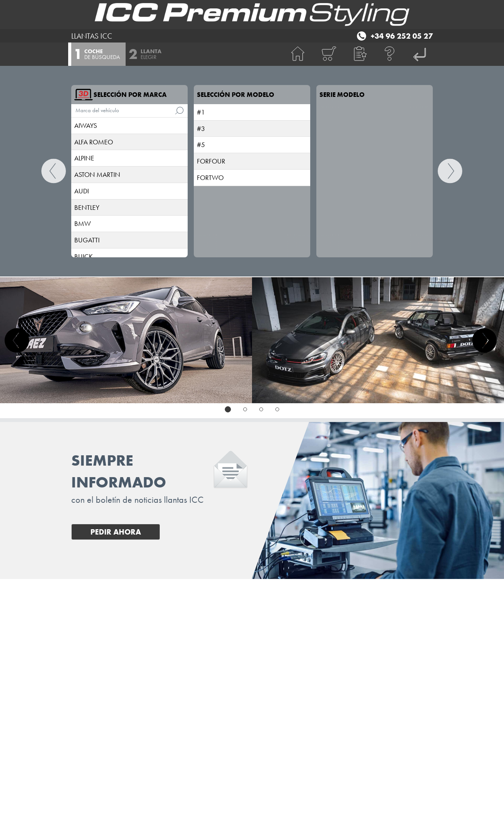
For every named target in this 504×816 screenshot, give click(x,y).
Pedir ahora (116, 532)
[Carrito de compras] (329, 54)
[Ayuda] (390, 54)
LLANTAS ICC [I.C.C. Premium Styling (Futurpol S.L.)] (92, 36)
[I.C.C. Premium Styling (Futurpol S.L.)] (252, 15)
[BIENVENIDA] (298, 54)
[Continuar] (450, 171)
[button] (359, 54)
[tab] (228, 409)
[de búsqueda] (179, 111)
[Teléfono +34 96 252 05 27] (394, 35)
